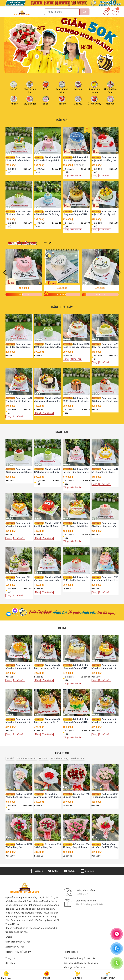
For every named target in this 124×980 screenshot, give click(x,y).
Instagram (89, 871)
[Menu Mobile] (7, 12)
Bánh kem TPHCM (31, 917)
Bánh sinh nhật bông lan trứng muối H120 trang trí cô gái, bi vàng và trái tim (48, 721)
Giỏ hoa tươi (78, 759)
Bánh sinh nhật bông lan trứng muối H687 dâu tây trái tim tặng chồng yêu (19, 721)
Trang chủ (11, 958)
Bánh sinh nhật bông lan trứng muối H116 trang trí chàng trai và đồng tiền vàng (76, 721)
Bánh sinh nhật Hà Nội (23, 920)
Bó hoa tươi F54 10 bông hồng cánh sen (76, 846)
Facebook (35, 871)
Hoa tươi (62, 753)
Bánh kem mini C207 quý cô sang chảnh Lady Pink (47, 159)
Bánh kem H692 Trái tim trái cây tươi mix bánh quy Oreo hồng (19, 400)
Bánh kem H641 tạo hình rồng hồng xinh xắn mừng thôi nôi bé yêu (76, 471)
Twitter (53, 871)
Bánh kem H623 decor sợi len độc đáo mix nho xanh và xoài (105, 346)
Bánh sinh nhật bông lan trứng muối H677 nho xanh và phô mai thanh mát (19, 667)
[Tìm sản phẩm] (62, 12)
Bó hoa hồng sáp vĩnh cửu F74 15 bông (105, 846)
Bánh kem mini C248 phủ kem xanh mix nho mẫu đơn (47, 471)
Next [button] (119, 272)
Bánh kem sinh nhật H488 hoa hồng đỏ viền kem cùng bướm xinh (105, 159)
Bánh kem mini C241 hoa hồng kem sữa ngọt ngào (104, 525)
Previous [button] (5, 272)
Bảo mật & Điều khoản (75, 968)
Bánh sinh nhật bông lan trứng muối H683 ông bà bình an (105, 667)
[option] (62, 45)
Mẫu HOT (62, 432)
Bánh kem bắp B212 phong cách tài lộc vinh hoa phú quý (75, 525)
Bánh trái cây (62, 307)
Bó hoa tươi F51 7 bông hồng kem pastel (19, 796)
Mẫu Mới (62, 120)
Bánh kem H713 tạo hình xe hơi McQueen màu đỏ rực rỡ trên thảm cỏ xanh (48, 525)
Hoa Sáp (44, 759)
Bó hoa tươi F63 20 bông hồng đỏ (76, 796)
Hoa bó (10, 759)
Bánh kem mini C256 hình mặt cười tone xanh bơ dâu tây (18, 471)
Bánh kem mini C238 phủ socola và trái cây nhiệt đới (76, 400)
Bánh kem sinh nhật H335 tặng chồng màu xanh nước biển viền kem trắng (76, 159)
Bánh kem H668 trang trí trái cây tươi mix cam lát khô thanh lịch (76, 346)
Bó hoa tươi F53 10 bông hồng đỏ (48, 846)
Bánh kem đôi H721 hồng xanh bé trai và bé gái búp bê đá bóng (19, 579)
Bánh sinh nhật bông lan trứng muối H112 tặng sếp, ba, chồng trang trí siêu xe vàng (76, 213)
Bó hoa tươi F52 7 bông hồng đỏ (19, 846)
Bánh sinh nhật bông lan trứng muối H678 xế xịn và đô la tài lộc (76, 667)
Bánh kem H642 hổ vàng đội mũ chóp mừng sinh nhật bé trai (105, 471)
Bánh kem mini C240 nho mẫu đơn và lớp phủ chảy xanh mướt (47, 346)
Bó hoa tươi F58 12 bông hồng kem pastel (105, 796)
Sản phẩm (11, 963)
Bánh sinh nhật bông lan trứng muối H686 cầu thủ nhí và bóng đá (105, 721)
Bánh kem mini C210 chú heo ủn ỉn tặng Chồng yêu (47, 213)
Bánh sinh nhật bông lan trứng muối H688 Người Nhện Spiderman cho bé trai (48, 667)
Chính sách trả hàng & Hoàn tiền (80, 958)
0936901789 (24, 942)
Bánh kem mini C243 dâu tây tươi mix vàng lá (18, 346)
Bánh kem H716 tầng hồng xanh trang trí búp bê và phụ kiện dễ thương (105, 579)
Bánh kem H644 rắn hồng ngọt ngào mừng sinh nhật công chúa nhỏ (48, 579)
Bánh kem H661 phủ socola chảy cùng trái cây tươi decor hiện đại (48, 400)
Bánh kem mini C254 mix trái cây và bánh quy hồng (105, 400)
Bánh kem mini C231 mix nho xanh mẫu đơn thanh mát (18, 213)
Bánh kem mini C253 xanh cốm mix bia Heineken (18, 159)
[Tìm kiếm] (84, 12)
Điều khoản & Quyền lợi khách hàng (82, 963)
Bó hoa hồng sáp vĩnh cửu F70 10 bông (47, 796)
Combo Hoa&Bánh (26, 759)
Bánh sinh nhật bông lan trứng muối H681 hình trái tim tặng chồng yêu (19, 525)
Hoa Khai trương (59, 759)
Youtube (70, 871)
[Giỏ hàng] (115, 12)
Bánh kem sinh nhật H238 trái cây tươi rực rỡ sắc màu (104, 213)
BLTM (62, 628)
